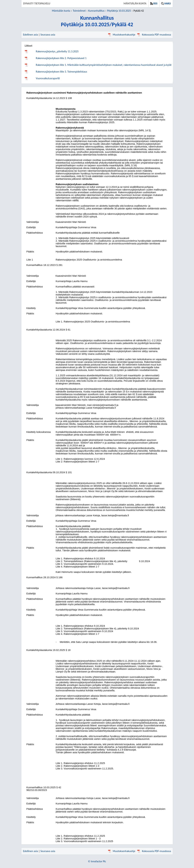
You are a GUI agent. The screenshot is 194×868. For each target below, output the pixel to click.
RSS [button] (154, 3)
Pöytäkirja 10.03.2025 (119, 11)
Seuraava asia (48, 35)
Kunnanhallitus (96, 11)
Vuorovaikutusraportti (48, 78)
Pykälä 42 (139, 11)
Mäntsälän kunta (135, 3)
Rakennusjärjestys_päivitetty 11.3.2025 (57, 51)
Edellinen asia (31, 35)
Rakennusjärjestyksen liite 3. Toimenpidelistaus (62, 72)
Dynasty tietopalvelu (37, 3)
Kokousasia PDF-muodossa (154, 35)
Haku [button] (166, 3)
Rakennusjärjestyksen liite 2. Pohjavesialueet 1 (61, 58)
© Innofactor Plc (97, 861)
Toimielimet (79, 11)
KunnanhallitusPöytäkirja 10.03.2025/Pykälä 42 (97, 21)
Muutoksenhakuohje (122, 35)
